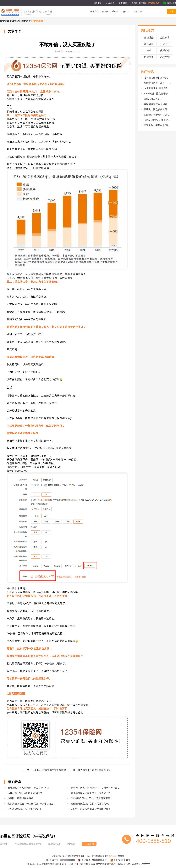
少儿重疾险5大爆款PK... (156, 88)
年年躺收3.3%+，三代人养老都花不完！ (92, 798)
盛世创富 (165, 38)
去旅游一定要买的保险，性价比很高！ (91, 809)
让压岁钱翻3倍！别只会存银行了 (25, 809)
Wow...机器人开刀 (153, 99)
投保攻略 (165, 50)
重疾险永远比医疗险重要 (58, 278)
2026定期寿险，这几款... (157, 120)
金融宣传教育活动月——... (158, 83)
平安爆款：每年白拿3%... (157, 125)
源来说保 (149, 44)
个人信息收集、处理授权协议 (28, 844)
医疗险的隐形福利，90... (157, 115)
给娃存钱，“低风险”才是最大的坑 (25, 793)
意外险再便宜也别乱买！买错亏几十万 (91, 804)
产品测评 (165, 44)
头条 (149, 50)
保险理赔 (149, 38)
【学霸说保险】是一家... (156, 78)
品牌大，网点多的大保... (156, 109)
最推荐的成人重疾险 (60, 448)
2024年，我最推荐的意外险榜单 (50, 770)
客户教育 (26, 21)
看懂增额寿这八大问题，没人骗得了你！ (29, 788)
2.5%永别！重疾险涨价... (157, 94)
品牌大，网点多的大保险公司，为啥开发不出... (95, 788)
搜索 (172, 11)
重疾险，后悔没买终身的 (21, 798)
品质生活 (165, 57)
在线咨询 (90, 844)
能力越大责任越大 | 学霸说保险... (95, 770)
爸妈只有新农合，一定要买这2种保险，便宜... (32, 804)
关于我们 (4, 844)
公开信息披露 (54, 844)
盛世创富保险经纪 (9, 21)
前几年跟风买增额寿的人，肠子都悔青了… (93, 793)
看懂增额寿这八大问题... (156, 104)
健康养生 (149, 57)
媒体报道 (71, 844)
